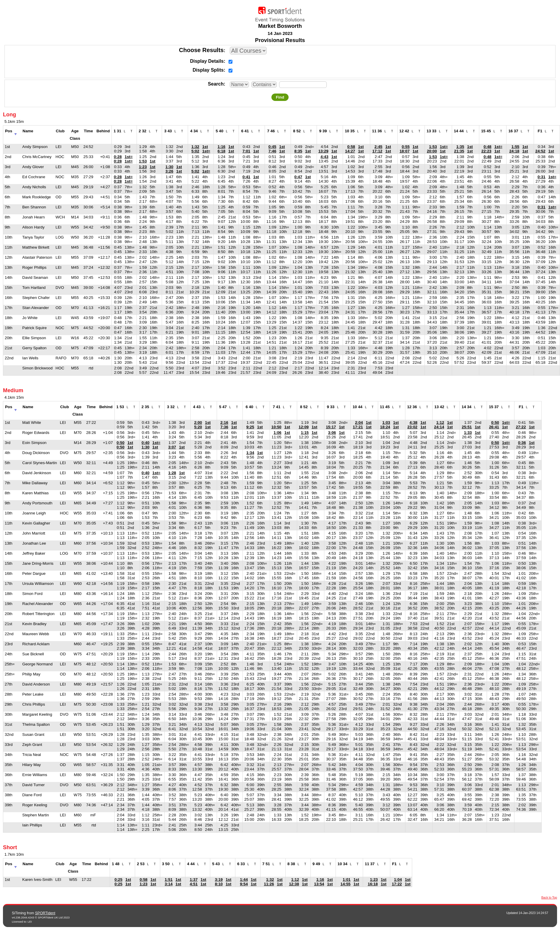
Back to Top (549, 898)
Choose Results (201, 50)
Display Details (207, 61)
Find (280, 97)
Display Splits (208, 70)
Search (216, 84)
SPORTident (45, 913)
